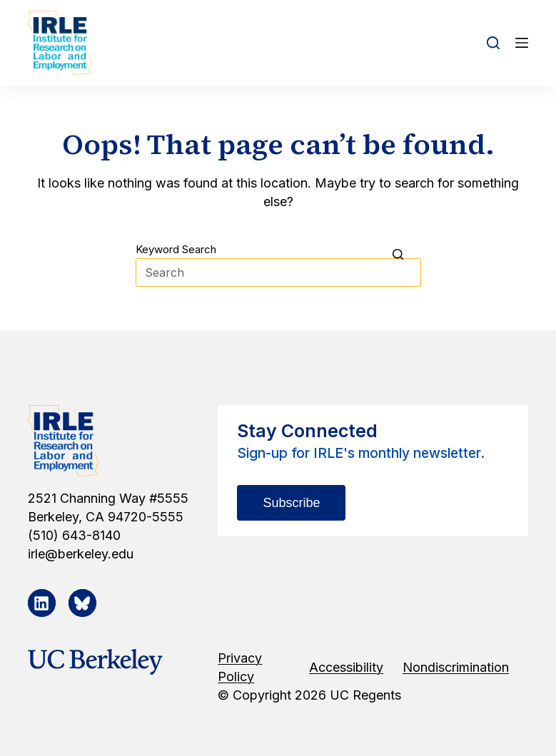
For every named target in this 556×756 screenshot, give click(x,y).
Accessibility (346, 667)
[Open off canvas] (522, 43)
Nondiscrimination (456, 667)
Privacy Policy (240, 667)
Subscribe (291, 503)
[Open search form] (493, 43)
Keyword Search (176, 249)
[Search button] (407, 254)
